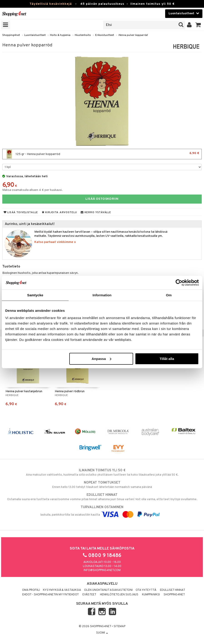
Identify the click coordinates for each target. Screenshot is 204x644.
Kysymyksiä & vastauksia (62, 590)
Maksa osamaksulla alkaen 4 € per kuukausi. (32, 190)
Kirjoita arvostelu (59, 212)
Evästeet (89, 595)
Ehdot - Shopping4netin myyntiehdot (51, 595)
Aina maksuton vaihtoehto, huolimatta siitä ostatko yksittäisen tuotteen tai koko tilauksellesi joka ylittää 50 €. (102, 472)
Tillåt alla (167, 358)
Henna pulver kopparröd (133, 35)
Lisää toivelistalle (21, 212)
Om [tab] (169, 295)
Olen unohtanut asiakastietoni (108, 590)
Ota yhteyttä (146, 590)
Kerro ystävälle (96, 212)
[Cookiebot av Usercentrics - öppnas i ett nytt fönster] (179, 283)
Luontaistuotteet (35, 35)
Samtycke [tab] (35, 295)
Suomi (102, 633)
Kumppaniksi (151, 595)
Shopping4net (11, 35)
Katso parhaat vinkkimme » (55, 242)
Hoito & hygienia (60, 35)
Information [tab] (102, 295)
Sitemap (119, 627)
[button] (198, 25)
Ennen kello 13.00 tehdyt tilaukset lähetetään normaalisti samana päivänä (102, 485)
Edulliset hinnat (173, 590)
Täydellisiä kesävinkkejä (51, 4)
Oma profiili (31, 590)
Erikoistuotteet (105, 35)
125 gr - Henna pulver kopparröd (102, 154)
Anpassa (101, 358)
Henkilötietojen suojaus (119, 595)
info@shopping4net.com (102, 570)
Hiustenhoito (83, 35)
